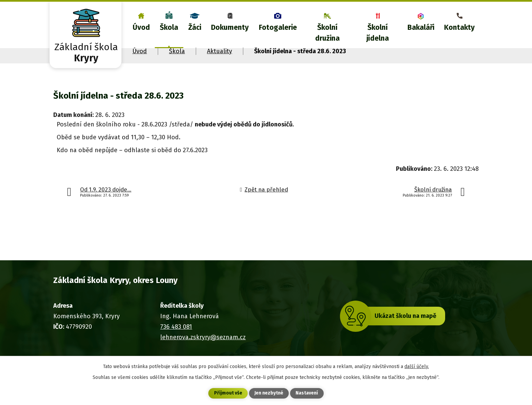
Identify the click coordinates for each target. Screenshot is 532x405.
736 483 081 (176, 327)
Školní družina (327, 33)
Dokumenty (230, 27)
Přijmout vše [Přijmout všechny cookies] (228, 393)
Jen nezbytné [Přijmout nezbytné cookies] (269, 393)
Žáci (195, 27)
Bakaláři (421, 27)
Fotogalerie (278, 27)
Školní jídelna (378, 33)
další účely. (417, 366)
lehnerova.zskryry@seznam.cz (203, 337)
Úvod (141, 27)
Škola (169, 27)
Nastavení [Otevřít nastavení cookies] (307, 393)
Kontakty (459, 27)
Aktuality (220, 51)
